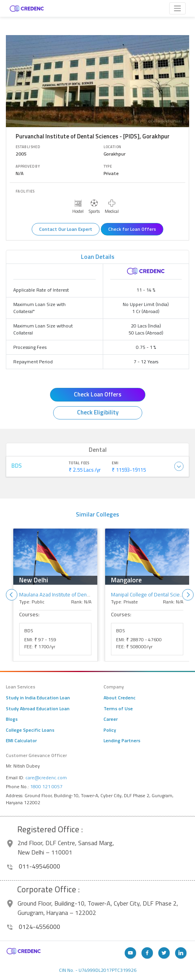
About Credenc (120, 698)
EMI (115, 463)
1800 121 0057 (46, 786)
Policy (110, 730)
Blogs (12, 719)
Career (111, 719)
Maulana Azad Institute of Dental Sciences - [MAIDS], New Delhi (91, 594)
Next (188, 595)
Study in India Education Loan (38, 698)
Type (108, 166)
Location (113, 147)
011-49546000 (34, 866)
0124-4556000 (34, 927)
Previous (12, 595)
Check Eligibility (98, 412)
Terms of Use (118, 709)
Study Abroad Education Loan (38, 709)
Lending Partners (122, 741)
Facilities (25, 191)
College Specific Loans (30, 730)
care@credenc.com (46, 777)
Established (28, 147)
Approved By (28, 166)
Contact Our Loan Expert (66, 229)
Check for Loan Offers (132, 229)
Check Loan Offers (98, 394)
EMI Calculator (21, 741)
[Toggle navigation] (178, 8)
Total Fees (79, 463)
